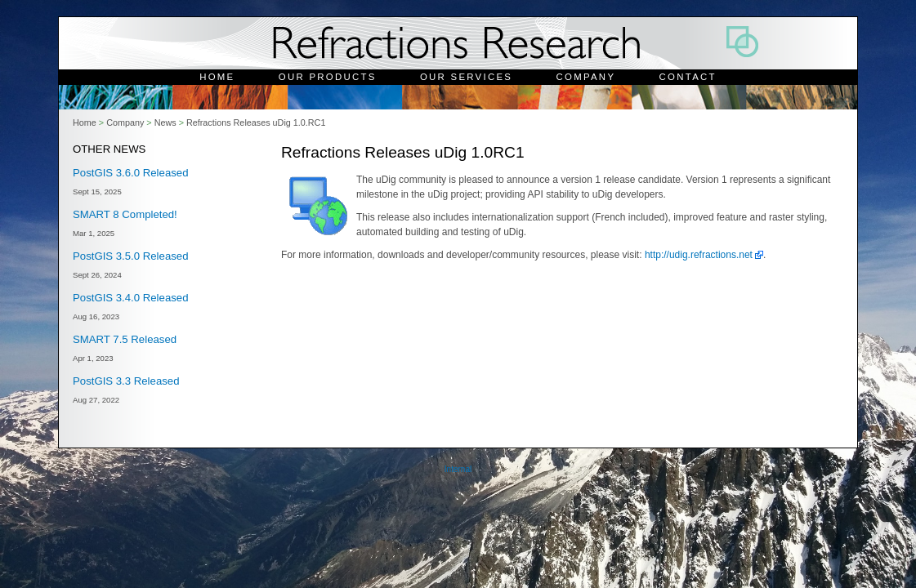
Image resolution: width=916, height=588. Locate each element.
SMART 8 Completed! (125, 214)
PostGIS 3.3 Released (126, 381)
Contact (688, 77)
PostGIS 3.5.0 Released (130, 256)
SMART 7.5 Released (125, 339)
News (165, 122)
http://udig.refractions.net (699, 255)
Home (217, 77)
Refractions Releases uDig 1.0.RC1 (256, 122)
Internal (458, 469)
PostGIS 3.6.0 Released (130, 173)
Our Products (328, 77)
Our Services (466, 77)
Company (586, 77)
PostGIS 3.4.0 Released (130, 298)
